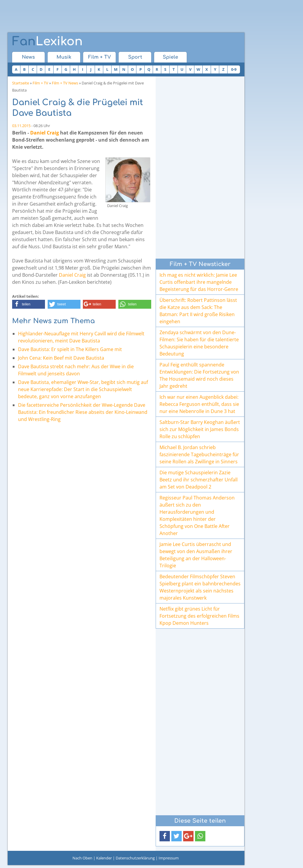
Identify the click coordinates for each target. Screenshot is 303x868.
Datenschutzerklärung (135, 858)
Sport (135, 57)
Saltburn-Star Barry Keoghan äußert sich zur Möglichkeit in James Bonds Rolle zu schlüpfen (200, 429)
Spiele (170, 57)
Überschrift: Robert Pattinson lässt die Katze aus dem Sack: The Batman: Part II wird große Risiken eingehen (198, 311)
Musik (64, 57)
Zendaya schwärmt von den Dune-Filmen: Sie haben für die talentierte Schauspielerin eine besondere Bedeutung (199, 343)
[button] (29, 304)
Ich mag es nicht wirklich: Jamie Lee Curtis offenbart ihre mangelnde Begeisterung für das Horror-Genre (199, 282)
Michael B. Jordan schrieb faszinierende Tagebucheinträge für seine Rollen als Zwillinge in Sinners (199, 454)
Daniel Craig (45, 133)
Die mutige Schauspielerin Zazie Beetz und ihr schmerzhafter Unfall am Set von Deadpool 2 (199, 480)
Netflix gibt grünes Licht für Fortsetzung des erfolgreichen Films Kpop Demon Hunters (199, 616)
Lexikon (47, 41)
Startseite (21, 83)
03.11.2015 (21, 126)
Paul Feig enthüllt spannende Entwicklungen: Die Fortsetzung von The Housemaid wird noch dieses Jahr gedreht (199, 375)
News (28, 57)
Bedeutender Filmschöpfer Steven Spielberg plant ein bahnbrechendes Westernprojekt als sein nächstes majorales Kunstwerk (200, 587)
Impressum (169, 858)
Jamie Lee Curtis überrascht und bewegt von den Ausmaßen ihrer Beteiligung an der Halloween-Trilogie (196, 555)
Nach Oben (82, 858)
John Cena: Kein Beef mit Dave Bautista (61, 358)
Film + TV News (65, 83)
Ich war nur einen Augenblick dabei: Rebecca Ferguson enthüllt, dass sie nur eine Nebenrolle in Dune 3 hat (199, 404)
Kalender (104, 858)
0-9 (234, 69)
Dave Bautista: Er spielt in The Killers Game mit (70, 349)
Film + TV (100, 57)
